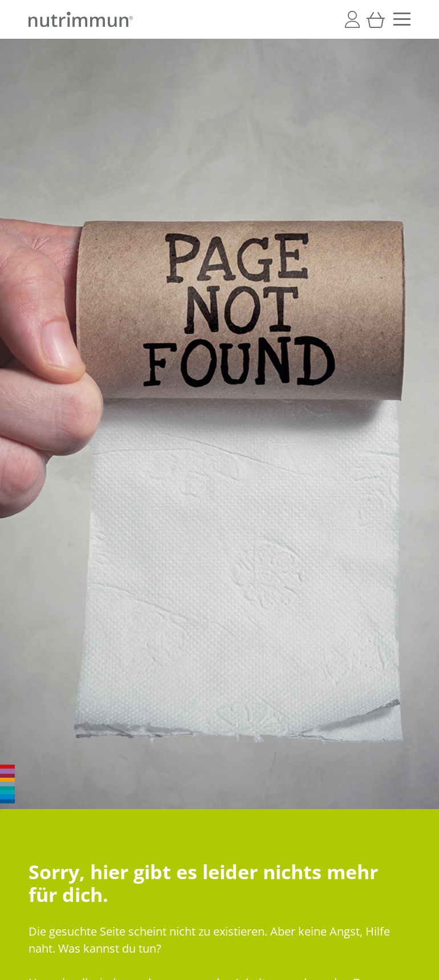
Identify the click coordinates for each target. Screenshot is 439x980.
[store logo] (81, 19)
